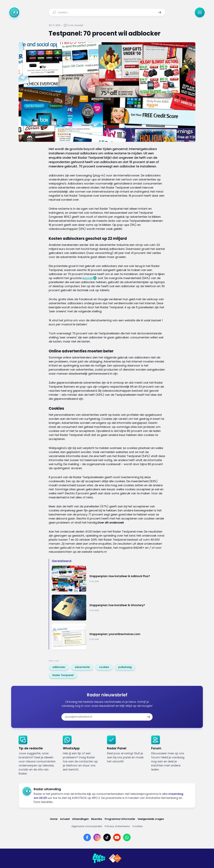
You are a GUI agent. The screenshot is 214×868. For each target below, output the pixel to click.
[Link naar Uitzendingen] (80, 819)
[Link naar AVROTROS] (99, 858)
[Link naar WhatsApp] (127, 837)
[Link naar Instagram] (97, 837)
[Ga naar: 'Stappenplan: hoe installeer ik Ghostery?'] (109, 608)
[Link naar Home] (54, 819)
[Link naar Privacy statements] (117, 826)
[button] (160, 12)
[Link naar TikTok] (107, 837)
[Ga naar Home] (14, 12)
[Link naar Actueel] (65, 819)
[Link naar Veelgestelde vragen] (151, 819)
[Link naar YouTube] (117, 837)
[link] (59, 667)
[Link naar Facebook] (87, 837)
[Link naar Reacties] (97, 819)
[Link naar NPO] (115, 858)
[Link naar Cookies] (137, 826)
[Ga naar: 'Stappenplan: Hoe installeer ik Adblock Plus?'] (109, 579)
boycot (88, 278)
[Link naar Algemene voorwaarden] (87, 826)
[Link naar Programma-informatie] (120, 819)
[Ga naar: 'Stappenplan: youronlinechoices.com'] (109, 637)
